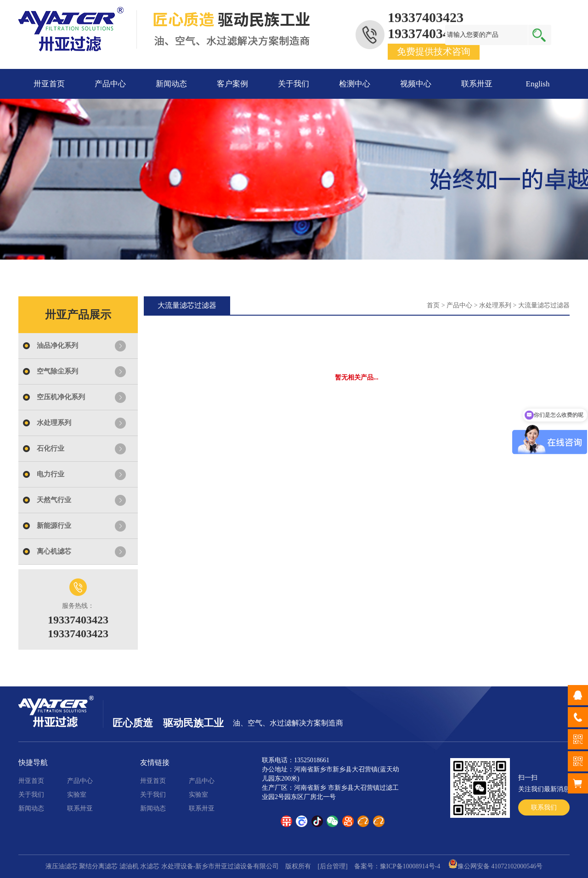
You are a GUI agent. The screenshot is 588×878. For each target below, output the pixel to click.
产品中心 (110, 84)
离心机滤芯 (54, 551)
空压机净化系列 (61, 397)
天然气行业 (54, 500)
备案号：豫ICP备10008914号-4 (397, 866)
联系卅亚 (477, 84)
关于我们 (294, 84)
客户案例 (232, 84)
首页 (433, 305)
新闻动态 (171, 84)
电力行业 (51, 474)
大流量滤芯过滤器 (544, 305)
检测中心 (355, 84)
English (538, 84)
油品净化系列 (57, 346)
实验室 (77, 795)
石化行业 (51, 448)
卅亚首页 (49, 84)
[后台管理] (332, 866)
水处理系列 (54, 423)
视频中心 (416, 84)
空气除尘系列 (57, 371)
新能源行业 (54, 526)
